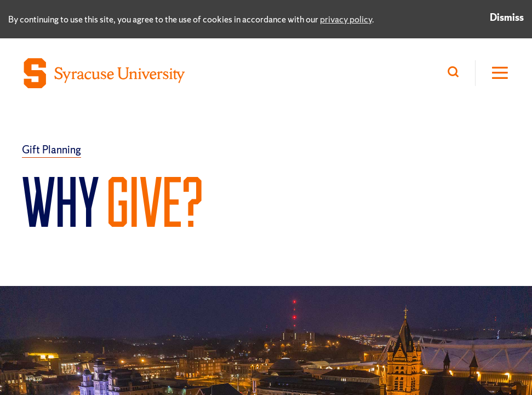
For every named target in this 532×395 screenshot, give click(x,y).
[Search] (456, 73)
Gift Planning (52, 150)
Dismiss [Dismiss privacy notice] (507, 17)
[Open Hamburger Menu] (493, 73)
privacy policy (346, 19)
